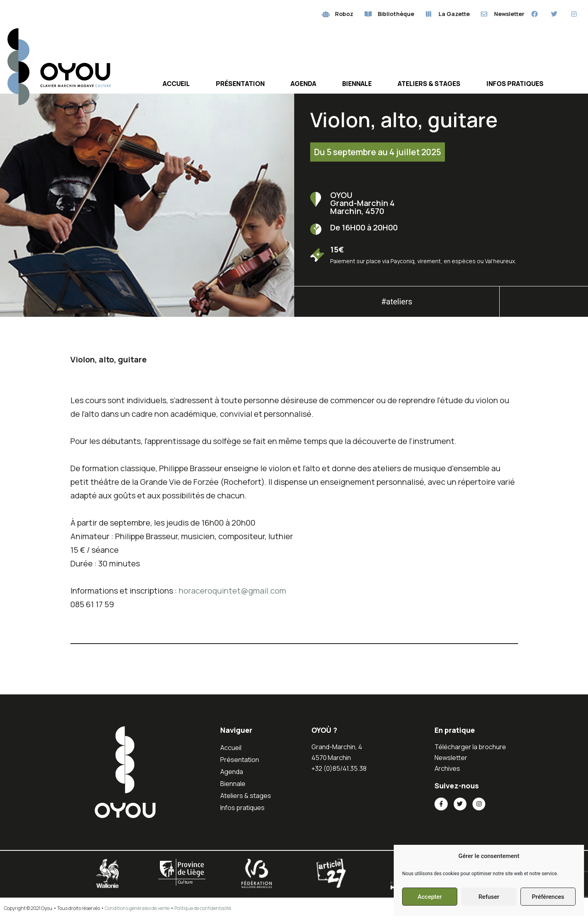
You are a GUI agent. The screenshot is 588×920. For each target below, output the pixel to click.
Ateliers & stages (429, 84)
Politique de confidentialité (203, 909)
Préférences (548, 897)
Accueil (176, 84)
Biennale (357, 84)
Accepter (430, 897)
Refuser (489, 897)
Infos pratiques (515, 84)
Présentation (240, 84)
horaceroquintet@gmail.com (232, 591)
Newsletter (451, 758)
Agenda (303, 84)
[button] (544, 304)
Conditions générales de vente (137, 909)
